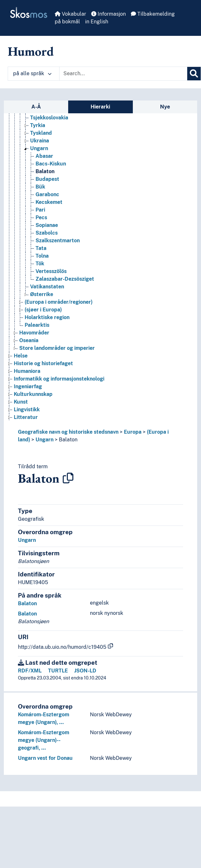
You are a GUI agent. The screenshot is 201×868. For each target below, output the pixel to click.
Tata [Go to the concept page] (41, 248)
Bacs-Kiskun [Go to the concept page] (51, 164)
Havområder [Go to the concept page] (34, 333)
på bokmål (67, 22)
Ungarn (44, 440)
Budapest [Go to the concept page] (47, 179)
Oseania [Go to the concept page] (29, 340)
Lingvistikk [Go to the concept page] (27, 410)
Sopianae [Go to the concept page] (47, 225)
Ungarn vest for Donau (45, 758)
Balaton (68, 440)
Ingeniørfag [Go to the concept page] (28, 386)
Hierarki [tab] (100, 107)
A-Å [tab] (36, 107)
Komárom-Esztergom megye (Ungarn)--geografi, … (44, 740)
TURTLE (58, 671)
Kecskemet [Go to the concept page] (49, 202)
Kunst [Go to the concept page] (21, 402)
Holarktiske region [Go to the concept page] (47, 317)
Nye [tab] (165, 107)
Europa (133, 432)
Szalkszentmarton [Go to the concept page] (58, 241)
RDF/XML (30, 671)
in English (97, 22)
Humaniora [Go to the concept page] (27, 371)
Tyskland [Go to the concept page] (41, 133)
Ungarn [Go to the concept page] (39, 148)
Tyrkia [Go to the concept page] (38, 125)
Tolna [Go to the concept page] (42, 256)
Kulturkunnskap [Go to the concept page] (33, 394)
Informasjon (109, 14)
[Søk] (194, 74)
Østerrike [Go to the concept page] (42, 294)
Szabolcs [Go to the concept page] (47, 233)
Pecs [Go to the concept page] (41, 217)
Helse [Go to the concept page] (21, 356)
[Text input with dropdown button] (123, 74)
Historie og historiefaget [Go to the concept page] (43, 363)
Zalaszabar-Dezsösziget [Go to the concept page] (65, 279)
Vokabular (70, 14)
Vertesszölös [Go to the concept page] (51, 271)
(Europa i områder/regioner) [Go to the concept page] (59, 302)
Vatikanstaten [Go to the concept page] (47, 287)
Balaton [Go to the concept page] (45, 171)
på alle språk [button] (32, 73)
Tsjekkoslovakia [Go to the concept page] (49, 118)
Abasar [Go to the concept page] (44, 156)
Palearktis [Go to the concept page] (37, 325)
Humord (31, 51)
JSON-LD (85, 671)
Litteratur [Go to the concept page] (26, 417)
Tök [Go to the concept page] (40, 264)
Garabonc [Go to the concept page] (47, 194)
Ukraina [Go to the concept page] (40, 141)
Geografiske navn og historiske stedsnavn (68, 432)
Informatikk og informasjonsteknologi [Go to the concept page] (59, 379)
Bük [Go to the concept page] (40, 187)
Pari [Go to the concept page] (40, 210)
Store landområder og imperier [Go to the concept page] (57, 348)
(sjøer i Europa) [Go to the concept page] (43, 310)
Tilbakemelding (153, 14)
